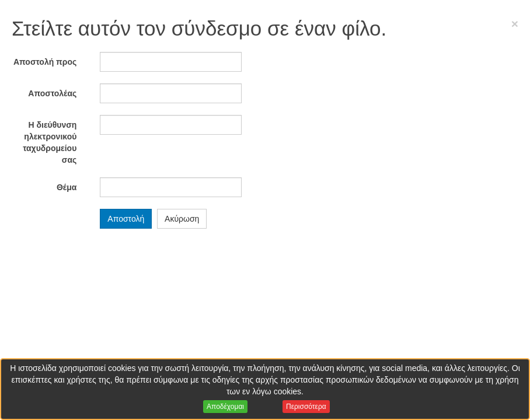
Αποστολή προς (45, 62)
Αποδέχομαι (225, 407)
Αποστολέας (52, 93)
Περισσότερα (306, 407)
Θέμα (67, 187)
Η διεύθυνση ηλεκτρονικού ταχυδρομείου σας (50, 142)
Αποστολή (126, 219)
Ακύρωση (182, 219)
